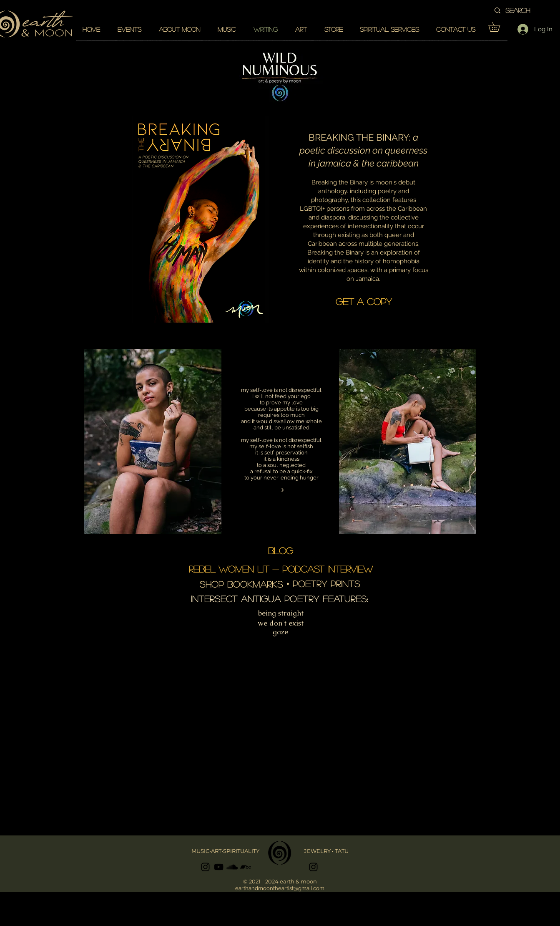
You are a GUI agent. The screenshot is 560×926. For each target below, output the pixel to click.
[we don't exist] (281, 623)
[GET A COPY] (364, 301)
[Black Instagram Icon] (205, 867)
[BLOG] (281, 550)
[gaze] (281, 632)
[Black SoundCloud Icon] (232, 867)
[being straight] (281, 613)
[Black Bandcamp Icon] (245, 867)
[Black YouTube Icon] (219, 867)
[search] (529, 10)
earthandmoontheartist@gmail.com (280, 888)
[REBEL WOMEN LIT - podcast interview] (281, 569)
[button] (499, 27)
